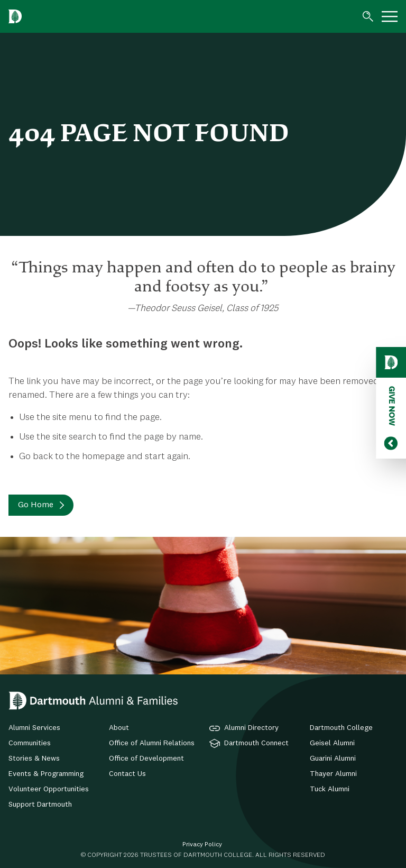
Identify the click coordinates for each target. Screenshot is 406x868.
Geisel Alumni (332, 743)
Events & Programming (46, 774)
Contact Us (127, 774)
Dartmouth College (341, 728)
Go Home (36, 505)
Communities (30, 743)
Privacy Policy (202, 845)
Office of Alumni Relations (152, 743)
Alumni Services (34, 728)
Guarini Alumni (333, 759)
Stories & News (34, 759)
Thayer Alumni (333, 774)
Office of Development (146, 759)
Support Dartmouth (40, 805)
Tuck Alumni (330, 789)
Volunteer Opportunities (49, 789)
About (119, 728)
